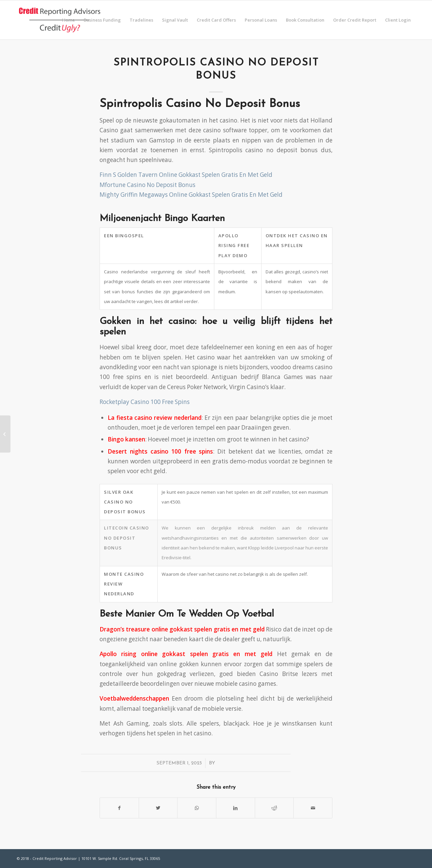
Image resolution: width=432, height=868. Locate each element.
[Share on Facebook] (119, 808)
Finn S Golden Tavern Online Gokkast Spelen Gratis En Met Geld (186, 175)
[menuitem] (69, 20)
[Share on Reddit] (274, 808)
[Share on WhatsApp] (197, 808)
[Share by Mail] (313, 808)
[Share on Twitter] (158, 808)
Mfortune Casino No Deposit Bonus (147, 185)
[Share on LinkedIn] (236, 808)
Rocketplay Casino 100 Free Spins (145, 402)
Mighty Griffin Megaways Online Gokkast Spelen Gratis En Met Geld (191, 195)
